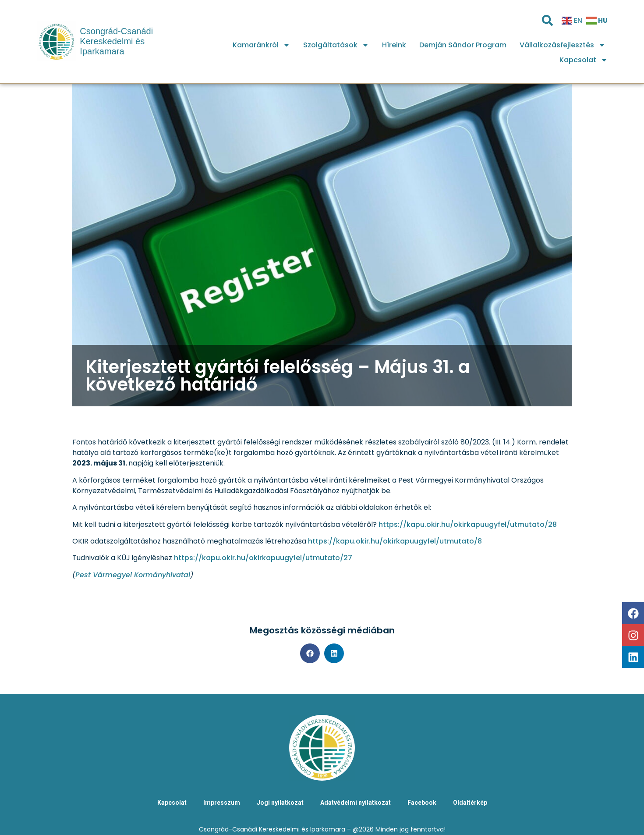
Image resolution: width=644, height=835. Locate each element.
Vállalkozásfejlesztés (563, 45)
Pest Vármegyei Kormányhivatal (133, 575)
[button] (310, 653)
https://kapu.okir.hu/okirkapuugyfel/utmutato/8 (395, 541)
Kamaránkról (261, 45)
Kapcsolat (584, 60)
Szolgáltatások (336, 45)
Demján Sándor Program (463, 45)
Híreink (394, 45)
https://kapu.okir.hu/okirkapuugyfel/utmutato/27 (263, 558)
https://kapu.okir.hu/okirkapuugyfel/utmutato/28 (468, 524)
